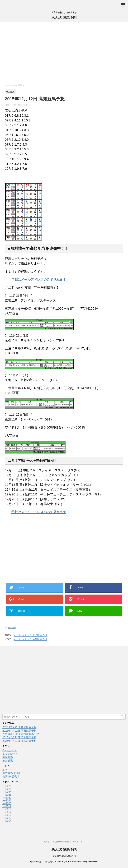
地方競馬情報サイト (14, 773)
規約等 (46, 842)
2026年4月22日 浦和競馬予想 (19, 727)
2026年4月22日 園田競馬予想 (19, 731)
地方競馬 (12, 628)
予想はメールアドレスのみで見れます (39, 280)
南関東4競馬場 (11, 777)
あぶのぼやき (10, 754)
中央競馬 (8, 757)
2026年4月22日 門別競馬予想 (19, 737)
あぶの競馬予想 (64, 18)
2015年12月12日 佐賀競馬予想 (30, 639)
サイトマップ (79, 842)
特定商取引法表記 (61, 842)
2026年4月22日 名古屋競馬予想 (21, 734)
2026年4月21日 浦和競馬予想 (19, 741)
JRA (5, 770)
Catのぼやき (10, 750)
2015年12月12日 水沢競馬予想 (30, 635)
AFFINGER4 (93, 862)
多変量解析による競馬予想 (64, 856)
